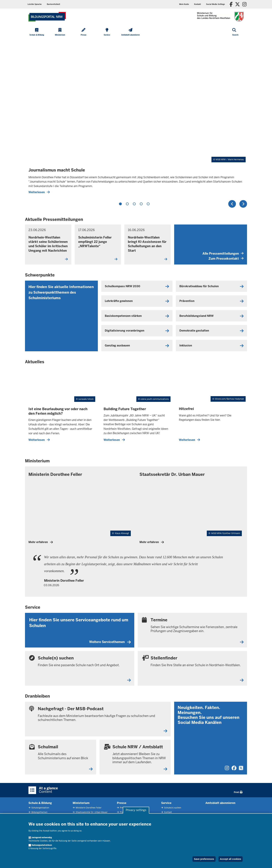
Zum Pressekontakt (226, 259)
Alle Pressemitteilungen (223, 254)
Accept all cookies (231, 859)
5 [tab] (148, 204)
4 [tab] (141, 204)
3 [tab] (134, 204)
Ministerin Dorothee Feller (88, 808)
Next (243, 204)
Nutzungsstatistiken (42, 845)
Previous (232, 204)
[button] (215, 4)
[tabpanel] (136, 118)
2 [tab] (127, 204)
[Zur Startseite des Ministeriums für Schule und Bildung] (47, 17)
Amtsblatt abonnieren (220, 803)
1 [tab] (120, 204)
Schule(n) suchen (172, 808)
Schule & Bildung (40, 803)
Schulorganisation (40, 808)
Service (166, 803)
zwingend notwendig (42, 838)
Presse (122, 803)
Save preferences (204, 859)
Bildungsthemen (39, 812)
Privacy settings (136, 810)
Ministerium (81, 803)
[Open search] (235, 32)
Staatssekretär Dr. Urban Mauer (91, 812)
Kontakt (168, 812)
